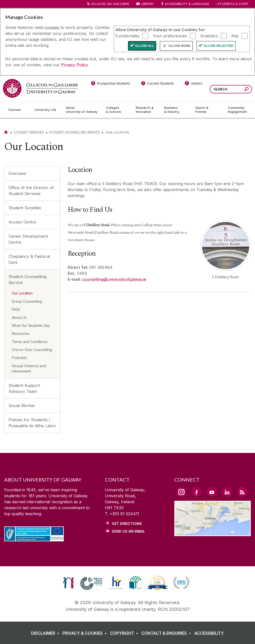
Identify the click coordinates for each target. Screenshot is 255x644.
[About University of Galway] (82, 110)
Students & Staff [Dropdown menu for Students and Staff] (233, 4)
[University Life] (46, 110)
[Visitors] (194, 84)
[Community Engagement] (237, 110)
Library (148, 4)
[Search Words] (231, 89)
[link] (69, 583)
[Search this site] (246, 90)
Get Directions (127, 524)
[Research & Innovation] (146, 110)
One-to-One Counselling (32, 350)
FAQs (16, 309)
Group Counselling (27, 301)
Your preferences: (170, 36)
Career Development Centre (28, 239)
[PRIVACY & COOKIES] (86, 633)
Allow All (144, 46)
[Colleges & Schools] (117, 110)
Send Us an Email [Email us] (128, 531)
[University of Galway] (40, 88)
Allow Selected (219, 46)
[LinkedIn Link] (227, 492)
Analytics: (209, 36)
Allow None (179, 46)
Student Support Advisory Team (24, 388)
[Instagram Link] (181, 492)
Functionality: (128, 36)
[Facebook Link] (196, 492)
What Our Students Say (31, 325)
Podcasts (19, 358)
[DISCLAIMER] (46, 633)
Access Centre (22, 222)
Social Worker (22, 406)
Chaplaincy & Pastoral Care (29, 259)
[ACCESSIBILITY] (209, 633)
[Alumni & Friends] (208, 110)
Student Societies (25, 208)
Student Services (29, 132)
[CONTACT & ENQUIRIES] (167, 633)
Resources (21, 333)
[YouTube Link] (212, 492)
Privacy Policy (74, 65)
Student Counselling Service (74, 132)
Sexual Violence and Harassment (29, 368)
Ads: (235, 36)
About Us (19, 318)
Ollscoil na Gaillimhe (110, 4)
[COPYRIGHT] (125, 633)
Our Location (22, 293)
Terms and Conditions (30, 342)
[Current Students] (158, 84)
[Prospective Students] (111, 84)
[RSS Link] (242, 492)
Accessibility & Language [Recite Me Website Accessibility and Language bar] (185, 4)
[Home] (6, 132)
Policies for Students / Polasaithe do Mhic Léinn (32, 423)
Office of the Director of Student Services (31, 191)
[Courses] (17, 110)
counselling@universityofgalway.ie (114, 279)
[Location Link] (213, 533)
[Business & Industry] (176, 110)
